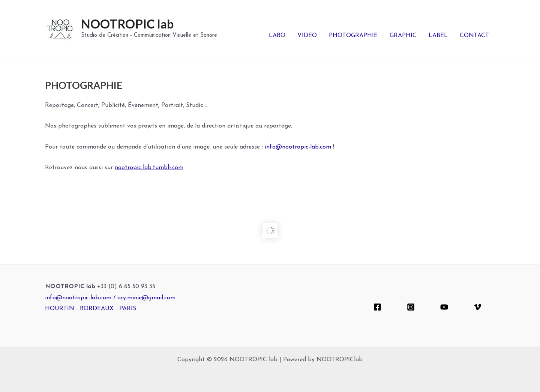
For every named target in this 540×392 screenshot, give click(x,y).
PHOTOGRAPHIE (353, 36)
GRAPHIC (403, 36)
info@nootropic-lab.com (298, 147)
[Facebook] (377, 307)
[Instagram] (411, 307)
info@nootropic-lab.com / (81, 298)
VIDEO (307, 36)
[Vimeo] (478, 307)
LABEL (438, 36)
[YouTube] (444, 307)
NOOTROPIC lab (127, 24)
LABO (277, 36)
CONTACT (474, 36)
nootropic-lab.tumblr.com (149, 168)
